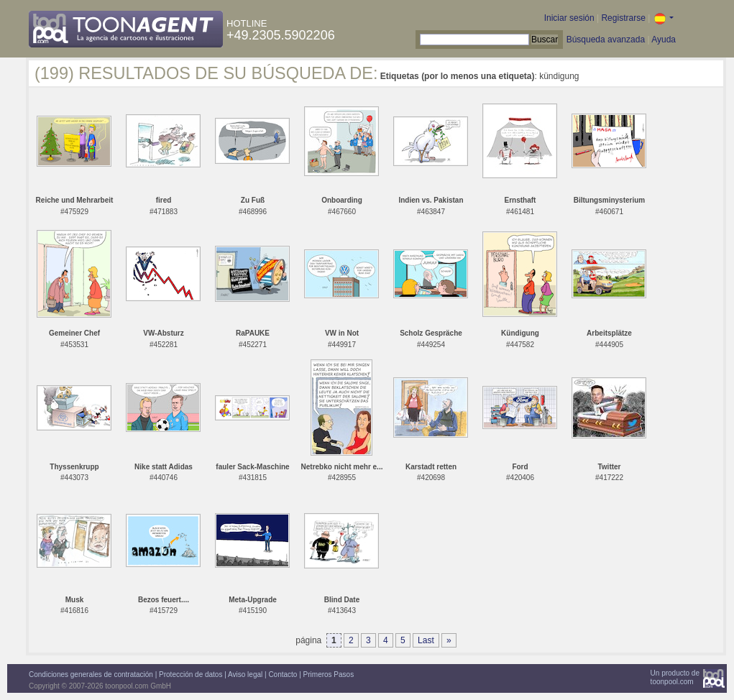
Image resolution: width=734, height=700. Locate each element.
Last (426, 640)
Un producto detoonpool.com (675, 677)
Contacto (283, 674)
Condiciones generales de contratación (91, 674)
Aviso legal (245, 674)
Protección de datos (191, 674)
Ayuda (664, 40)
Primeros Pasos (329, 674)
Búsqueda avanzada (606, 40)
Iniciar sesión (569, 18)
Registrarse (623, 18)
